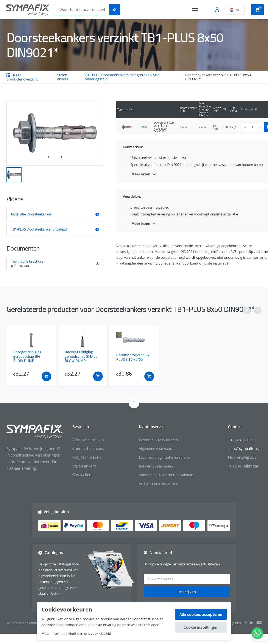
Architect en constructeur (154, 483)
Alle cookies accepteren (201, 614)
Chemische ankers (81, 448)
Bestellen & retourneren (153, 440)
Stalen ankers (77, 466)
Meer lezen (141, 174)
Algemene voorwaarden (153, 448)
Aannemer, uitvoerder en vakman (161, 475)
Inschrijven (187, 590)
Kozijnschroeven (79, 457)
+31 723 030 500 (239, 440)
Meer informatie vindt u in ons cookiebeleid (76, 633)
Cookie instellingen (201, 627)
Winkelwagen (259, 9)
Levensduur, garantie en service (160, 457)
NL (235, 10)
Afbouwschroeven (81, 440)
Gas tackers (75, 475)
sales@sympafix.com (243, 448)
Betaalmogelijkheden (150, 466)
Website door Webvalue (26, 623)
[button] (52, 157)
